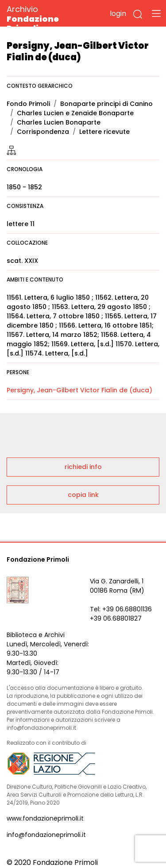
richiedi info (83, 467)
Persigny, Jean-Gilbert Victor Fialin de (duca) (79, 390)
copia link (83, 495)
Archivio (48, 18)
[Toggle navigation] (156, 13)
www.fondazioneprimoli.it (45, 818)
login (118, 14)
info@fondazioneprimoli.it (46, 835)
